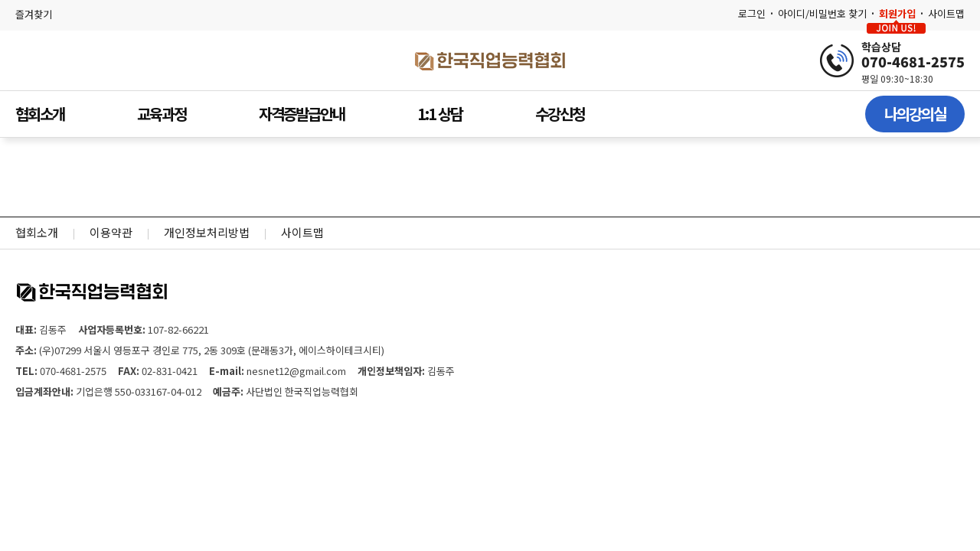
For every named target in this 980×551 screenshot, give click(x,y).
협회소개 (40, 114)
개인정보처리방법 (207, 232)
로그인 (752, 13)
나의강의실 (915, 114)
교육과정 (162, 114)
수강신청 (560, 114)
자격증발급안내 (302, 114)
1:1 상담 (440, 114)
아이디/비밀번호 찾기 (822, 13)
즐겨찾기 (34, 14)
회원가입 (897, 13)
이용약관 (111, 232)
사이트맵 (946, 13)
